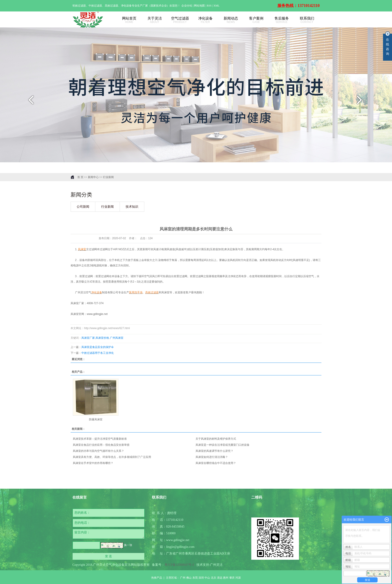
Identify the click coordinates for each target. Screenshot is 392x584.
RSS (209, 6)
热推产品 (157, 578)
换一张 (128, 545)
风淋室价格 (102, 338)
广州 (183, 578)
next (362, 102)
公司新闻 (83, 207)
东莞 (195, 578)
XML (217, 6)
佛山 (189, 578)
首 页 (80, 177)
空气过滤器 (180, 20)
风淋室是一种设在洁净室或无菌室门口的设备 (223, 445)
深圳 (201, 578)
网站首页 (129, 20)
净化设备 (205, 20)
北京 (214, 578)
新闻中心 (93, 177)
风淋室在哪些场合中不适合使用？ (216, 463)
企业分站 (187, 6)
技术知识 (132, 207)
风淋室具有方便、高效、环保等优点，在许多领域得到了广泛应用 (112, 457)
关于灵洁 (155, 20)
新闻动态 (231, 20)
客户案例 (256, 20)
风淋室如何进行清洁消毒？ (212, 457)
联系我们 (307, 20)
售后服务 (282, 20)
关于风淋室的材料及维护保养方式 (216, 439)
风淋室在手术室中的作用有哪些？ (93, 463)
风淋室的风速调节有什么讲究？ (214, 451)
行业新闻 (108, 177)
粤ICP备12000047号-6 (179, 565)
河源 (238, 578)
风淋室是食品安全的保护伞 (98, 347)
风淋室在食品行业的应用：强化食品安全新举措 (101, 445)
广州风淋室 (117, 338)
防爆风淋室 (96, 419)
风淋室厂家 (88, 338)
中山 (207, 578)
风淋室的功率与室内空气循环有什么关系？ (98, 451)
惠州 (226, 578)
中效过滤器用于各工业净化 (98, 353)
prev (30, 102)
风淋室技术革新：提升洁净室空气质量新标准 (100, 439)
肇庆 (232, 578)
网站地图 (200, 6)
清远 (220, 578)
